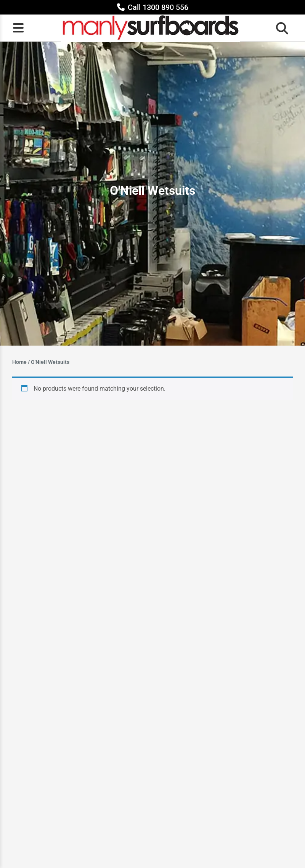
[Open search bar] (280, 28)
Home (19, 362)
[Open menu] (18, 28)
